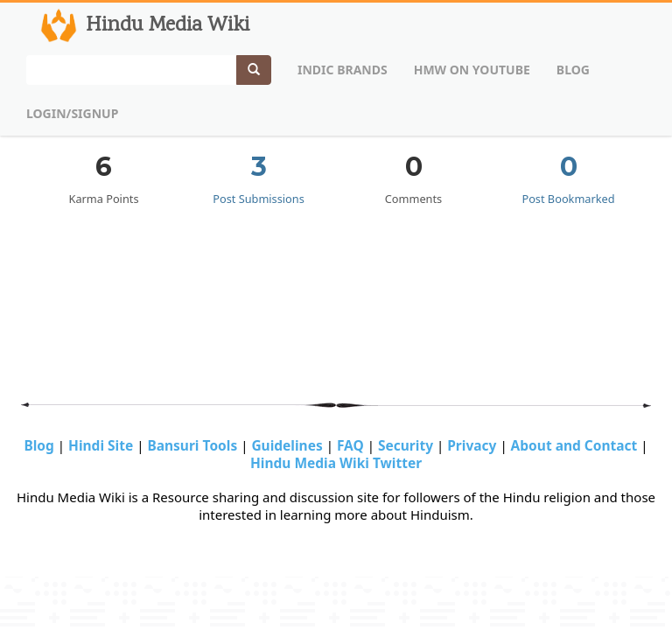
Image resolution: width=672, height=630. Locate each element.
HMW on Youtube (472, 70)
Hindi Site (102, 445)
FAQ (352, 445)
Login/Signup (72, 113)
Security (407, 445)
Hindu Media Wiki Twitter (336, 463)
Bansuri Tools (194, 445)
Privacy (473, 445)
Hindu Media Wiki (143, 25)
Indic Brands (343, 70)
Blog (573, 70)
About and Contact (576, 445)
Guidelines (288, 445)
